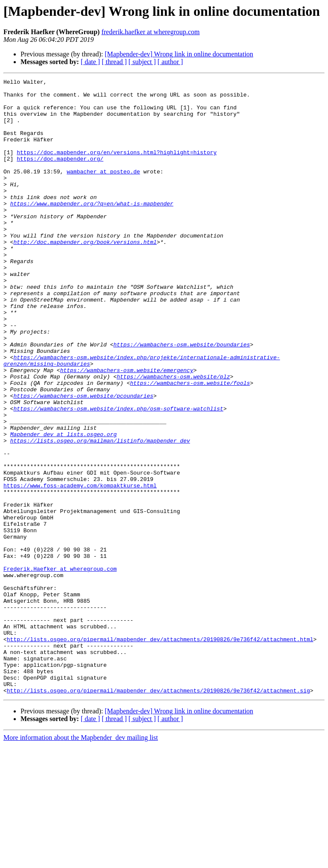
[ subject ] (142, 62)
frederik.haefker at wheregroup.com (150, 32)
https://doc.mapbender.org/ (60, 175)
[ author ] (170, 62)
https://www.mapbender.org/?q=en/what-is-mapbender (92, 229)
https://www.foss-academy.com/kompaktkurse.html (80, 567)
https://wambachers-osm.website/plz (173, 437)
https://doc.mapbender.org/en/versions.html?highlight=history (117, 167)
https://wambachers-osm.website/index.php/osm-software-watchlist (118, 475)
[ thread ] (114, 62)
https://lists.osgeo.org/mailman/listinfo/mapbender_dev (100, 513)
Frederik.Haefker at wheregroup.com (60, 667)
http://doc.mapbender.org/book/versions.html (85, 275)
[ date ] (90, 62)
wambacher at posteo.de (103, 191)
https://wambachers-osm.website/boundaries (182, 398)
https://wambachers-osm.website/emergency (127, 429)
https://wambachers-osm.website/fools (190, 444)
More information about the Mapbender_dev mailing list (81, 861)
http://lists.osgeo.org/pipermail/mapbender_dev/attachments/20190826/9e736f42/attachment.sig (158, 813)
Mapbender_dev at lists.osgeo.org (64, 506)
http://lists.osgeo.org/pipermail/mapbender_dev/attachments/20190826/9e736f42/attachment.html (160, 752)
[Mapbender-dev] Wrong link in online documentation (179, 54)
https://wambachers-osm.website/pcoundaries (83, 460)
